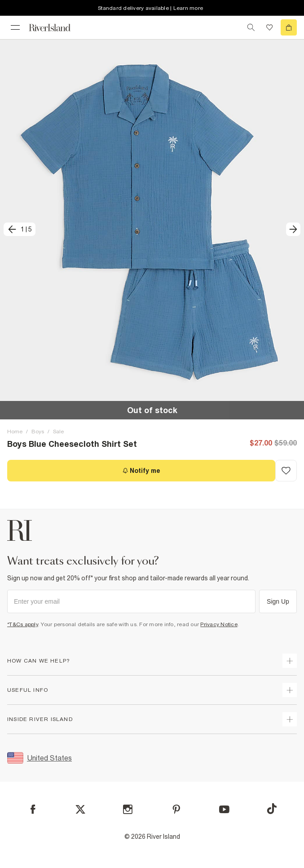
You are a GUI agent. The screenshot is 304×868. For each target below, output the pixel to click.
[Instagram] (128, 809)
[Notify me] (141, 471)
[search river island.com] (251, 27)
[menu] (15, 27)
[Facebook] (33, 809)
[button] (152, 229)
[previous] (20, 229)
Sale (58, 432)
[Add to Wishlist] (286, 471)
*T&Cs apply (23, 624)
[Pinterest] (176, 809)
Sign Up (278, 601)
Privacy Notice (219, 624)
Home (15, 432)
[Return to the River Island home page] (56, 28)
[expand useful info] (290, 690)
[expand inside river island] (290, 719)
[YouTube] (224, 809)
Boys (38, 432)
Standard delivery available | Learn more (150, 8)
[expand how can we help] (290, 661)
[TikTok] (272, 809)
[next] (293, 229)
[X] (80, 810)
